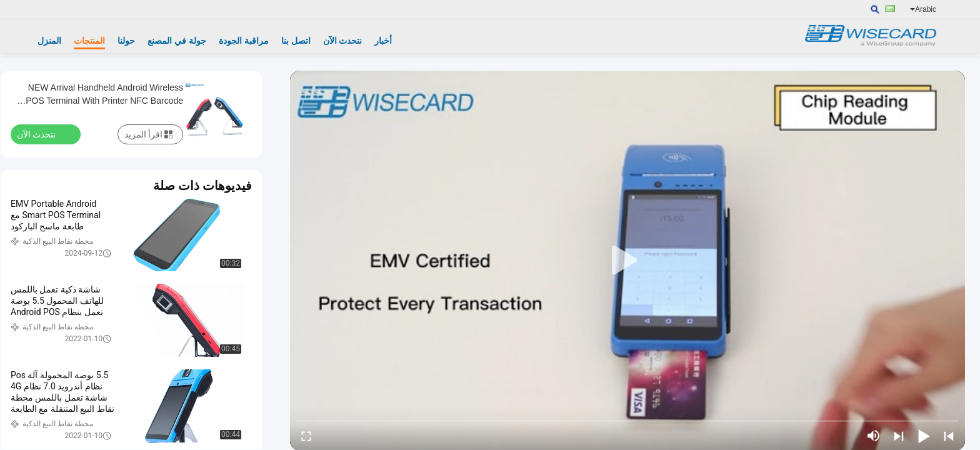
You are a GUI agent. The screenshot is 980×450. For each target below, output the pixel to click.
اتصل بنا (296, 41)
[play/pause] (924, 436)
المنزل (49, 41)
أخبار (383, 41)
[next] (899, 436)
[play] (627, 261)
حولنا (126, 41)
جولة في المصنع (177, 41)
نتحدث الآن (343, 41)
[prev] (949, 436)
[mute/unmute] (874, 436)
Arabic (923, 9)
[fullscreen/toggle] (306, 436)
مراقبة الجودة (244, 41)
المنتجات (89, 41)
